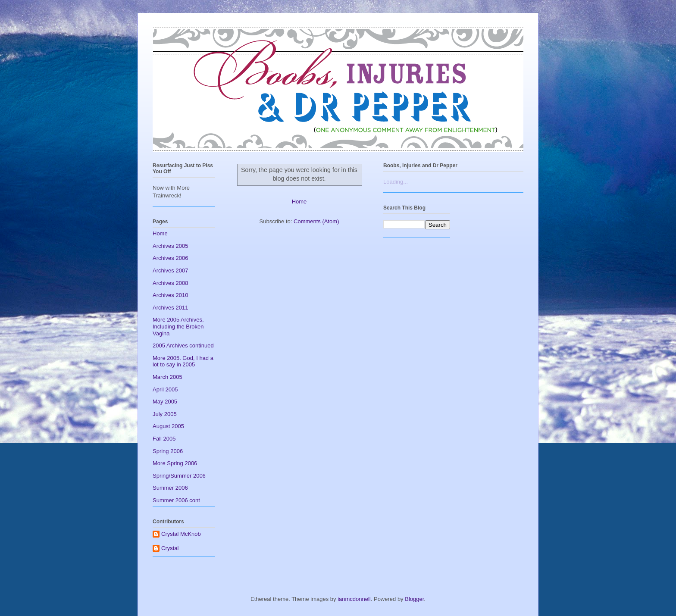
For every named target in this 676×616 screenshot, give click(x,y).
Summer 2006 (170, 488)
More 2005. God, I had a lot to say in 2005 (183, 361)
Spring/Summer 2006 (179, 476)
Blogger (414, 599)
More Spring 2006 (175, 463)
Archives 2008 (170, 283)
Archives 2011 (170, 308)
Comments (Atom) (316, 221)
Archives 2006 (170, 258)
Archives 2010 (170, 295)
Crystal (170, 548)
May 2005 (165, 402)
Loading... (396, 182)
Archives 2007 (170, 270)
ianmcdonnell (354, 599)
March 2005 (167, 377)
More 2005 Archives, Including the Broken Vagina (178, 326)
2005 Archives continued (183, 346)
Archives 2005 (170, 246)
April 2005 (165, 389)
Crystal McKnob (181, 534)
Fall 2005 (164, 439)
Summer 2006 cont (176, 500)
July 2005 (165, 414)
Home (299, 202)
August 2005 (168, 426)
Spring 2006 (168, 451)
